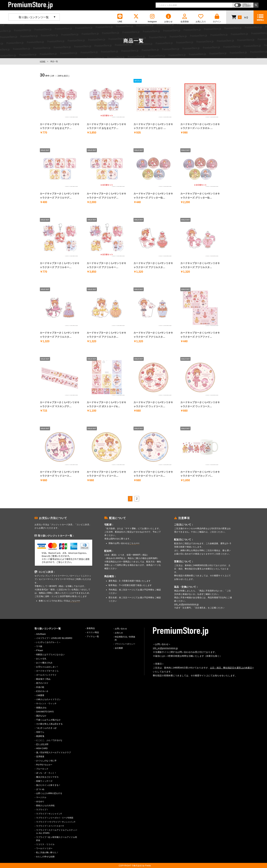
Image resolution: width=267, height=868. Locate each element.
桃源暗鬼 (40, 736)
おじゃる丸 (41, 659)
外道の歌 (40, 687)
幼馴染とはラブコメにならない (50, 655)
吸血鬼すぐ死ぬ (43, 679)
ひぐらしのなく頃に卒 (46, 761)
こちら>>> (75, 601)
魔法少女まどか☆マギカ (47, 777)
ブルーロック (42, 769)
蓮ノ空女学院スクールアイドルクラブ (53, 753)
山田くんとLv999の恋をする (49, 793)
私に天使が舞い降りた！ (47, 853)
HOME (43, 61)
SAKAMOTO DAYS (45, 712)
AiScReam (41, 634)
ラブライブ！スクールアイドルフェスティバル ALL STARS (57, 832)
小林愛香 (40, 695)
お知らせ (168, 18)
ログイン (217, 18)
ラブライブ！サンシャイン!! (49, 814)
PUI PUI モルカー (44, 765)
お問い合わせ (121, 629)
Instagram (152, 18)
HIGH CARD (42, 748)
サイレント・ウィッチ (46, 704)
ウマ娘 (39, 646)
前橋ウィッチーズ (44, 781)
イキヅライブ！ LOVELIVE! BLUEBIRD (54, 638)
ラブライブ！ (42, 810)
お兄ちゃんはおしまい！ (47, 667)
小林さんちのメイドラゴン (48, 699)
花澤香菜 (40, 757)
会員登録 (185, 18)
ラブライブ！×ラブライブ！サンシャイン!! (56, 822)
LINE (120, 18)
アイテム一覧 (93, 636)
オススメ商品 (93, 632)
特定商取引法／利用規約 (125, 638)
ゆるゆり (40, 801)
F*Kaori (40, 650)
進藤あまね (41, 708)
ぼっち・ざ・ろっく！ (46, 773)
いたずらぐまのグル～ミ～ (48, 642)
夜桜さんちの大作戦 (45, 806)
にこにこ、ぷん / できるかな (49, 740)
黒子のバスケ (42, 683)
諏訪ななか (41, 716)
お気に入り (201, 18)
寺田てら (40, 732)
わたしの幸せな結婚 (45, 857)
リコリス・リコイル (45, 844)
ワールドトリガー (44, 848)
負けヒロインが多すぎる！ (48, 785)
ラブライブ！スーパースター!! (50, 826)
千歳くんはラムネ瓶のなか (48, 720)
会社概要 (119, 648)
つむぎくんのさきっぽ (46, 728)
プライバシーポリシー (125, 644)
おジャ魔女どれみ (44, 663)
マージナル (41, 797)
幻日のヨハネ (42, 691)
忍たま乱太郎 (42, 744)
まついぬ (40, 789)
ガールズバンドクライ (46, 675)
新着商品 (91, 628)
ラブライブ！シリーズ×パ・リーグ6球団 (55, 818)
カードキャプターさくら (47, 671)
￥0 (240, 17)
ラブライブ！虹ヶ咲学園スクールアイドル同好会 (57, 839)
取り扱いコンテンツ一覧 (34, 17)
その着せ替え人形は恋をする (49, 724)
